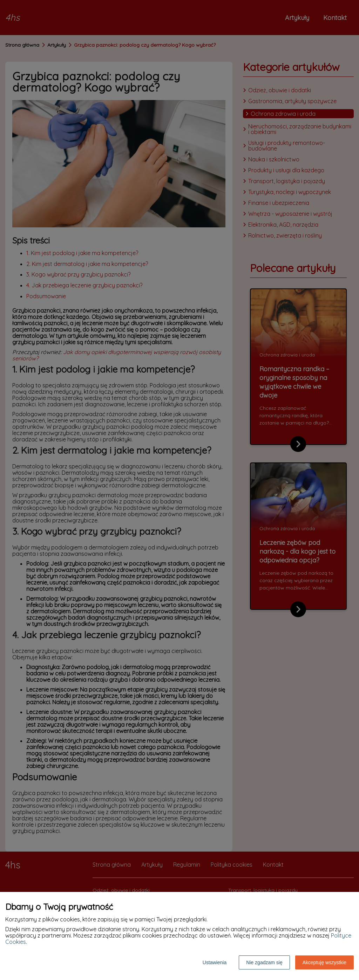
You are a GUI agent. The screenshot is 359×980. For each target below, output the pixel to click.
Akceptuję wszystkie (324, 962)
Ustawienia (215, 962)
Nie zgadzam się (264, 962)
